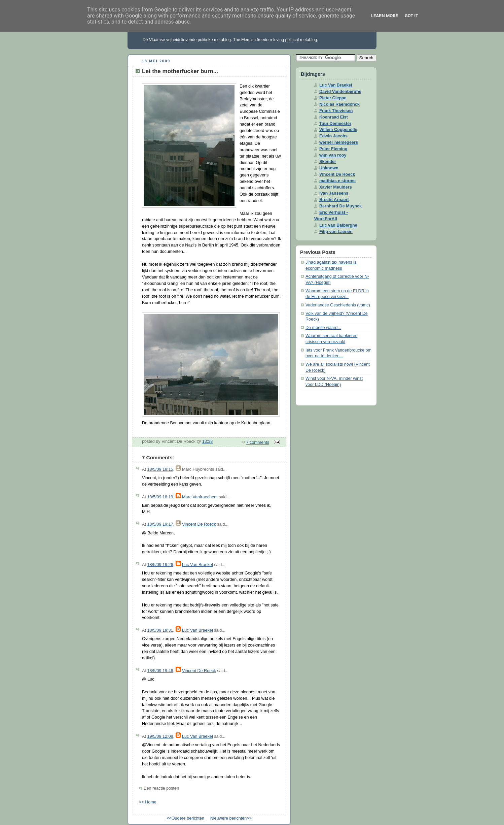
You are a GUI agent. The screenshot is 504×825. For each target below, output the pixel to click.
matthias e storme (337, 181)
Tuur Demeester (335, 124)
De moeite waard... (323, 328)
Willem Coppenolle (338, 130)
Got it (411, 16)
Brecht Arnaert (334, 200)
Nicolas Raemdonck (339, 104)
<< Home (148, 802)
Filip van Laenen (336, 232)
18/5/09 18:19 (160, 497)
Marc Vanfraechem (200, 497)
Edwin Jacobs (333, 136)
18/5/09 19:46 (160, 671)
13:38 (208, 441)
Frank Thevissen (336, 111)
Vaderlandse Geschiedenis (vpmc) (338, 305)
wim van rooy (333, 155)
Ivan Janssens (334, 193)
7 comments (258, 442)
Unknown (329, 168)
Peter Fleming (333, 149)
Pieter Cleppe (333, 98)
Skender (328, 162)
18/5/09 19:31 (160, 630)
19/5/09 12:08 (160, 736)
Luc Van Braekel (197, 565)
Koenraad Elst (334, 117)
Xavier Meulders (336, 187)
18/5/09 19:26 (160, 565)
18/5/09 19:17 (160, 524)
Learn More (385, 16)
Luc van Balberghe (338, 225)
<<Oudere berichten (186, 818)
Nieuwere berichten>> (231, 818)
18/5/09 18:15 (160, 469)
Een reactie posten (161, 788)
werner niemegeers (339, 142)
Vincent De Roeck (199, 524)
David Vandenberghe (340, 92)
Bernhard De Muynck (340, 206)
